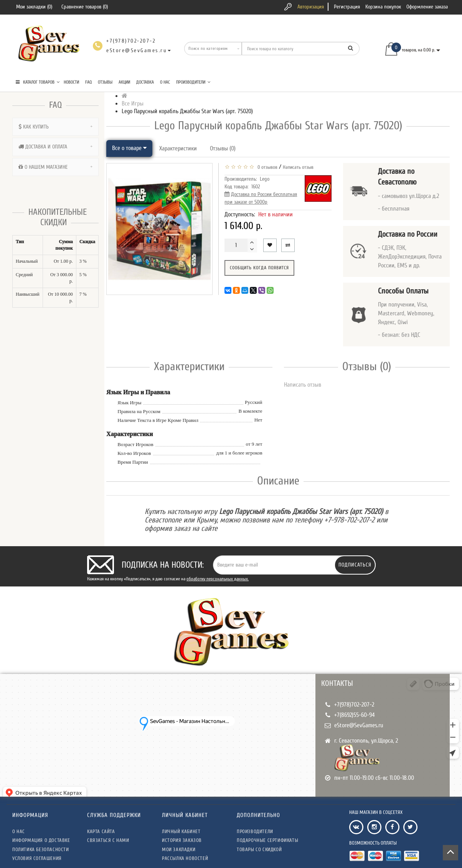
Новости (71, 82)
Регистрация (347, 7)
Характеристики (178, 148)
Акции (124, 82)
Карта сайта (101, 831)
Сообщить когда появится (259, 268)
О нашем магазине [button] (55, 167)
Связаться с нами (108, 840)
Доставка (145, 82)
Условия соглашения (37, 858)
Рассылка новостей (185, 858)
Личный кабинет (181, 831)
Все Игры (133, 104)
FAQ (88, 82)
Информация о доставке (41, 840)
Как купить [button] (55, 127)
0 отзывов (266, 167)
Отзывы (105, 82)
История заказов (182, 840)
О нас (165, 82)
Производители (193, 82)
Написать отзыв (298, 167)
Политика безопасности (41, 849)
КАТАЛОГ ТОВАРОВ (38, 82)
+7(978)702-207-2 (354, 705)
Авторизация (311, 7)
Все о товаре (129, 148)
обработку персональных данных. (218, 579)
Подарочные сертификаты (267, 840)
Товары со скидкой (259, 849)
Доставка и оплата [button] (55, 147)
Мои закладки (179, 849)
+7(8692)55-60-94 (355, 715)
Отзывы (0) (223, 148)
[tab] (55, 127)
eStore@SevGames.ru (359, 725)
